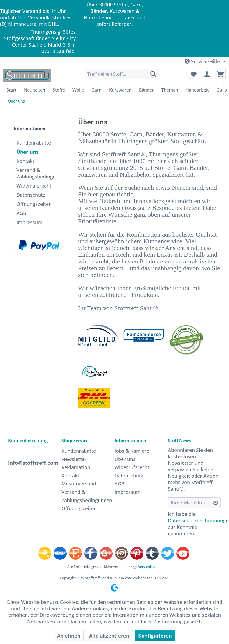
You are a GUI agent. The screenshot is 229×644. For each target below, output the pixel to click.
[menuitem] (122, 74)
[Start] (11, 90)
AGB (21, 213)
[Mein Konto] (207, 74)
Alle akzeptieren (109, 636)
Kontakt (25, 161)
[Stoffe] (59, 90)
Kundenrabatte (34, 143)
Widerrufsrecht (34, 186)
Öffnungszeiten (34, 204)
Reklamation (76, 467)
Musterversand (79, 484)
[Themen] (170, 90)
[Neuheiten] (35, 90)
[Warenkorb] (220, 74)
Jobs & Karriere (132, 451)
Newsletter (74, 459)
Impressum (30, 222)
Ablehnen (69, 636)
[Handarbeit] (197, 90)
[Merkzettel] (193, 74)
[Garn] (96, 90)
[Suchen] (153, 74)
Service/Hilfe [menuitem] (203, 61)
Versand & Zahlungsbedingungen (40, 173)
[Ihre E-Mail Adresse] (189, 503)
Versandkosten (150, 567)
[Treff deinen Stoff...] (122, 74)
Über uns (27, 152)
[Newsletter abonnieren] (216, 503)
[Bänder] (146, 90)
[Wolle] (78, 90)
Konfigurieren (155, 636)
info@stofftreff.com (33, 463)
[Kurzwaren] (120, 90)
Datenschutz (31, 195)
